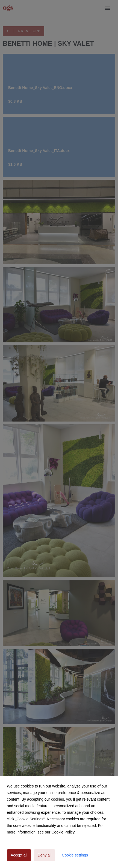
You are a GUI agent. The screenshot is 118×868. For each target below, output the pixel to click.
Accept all (19, 855)
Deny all (45, 855)
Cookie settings (75, 855)
